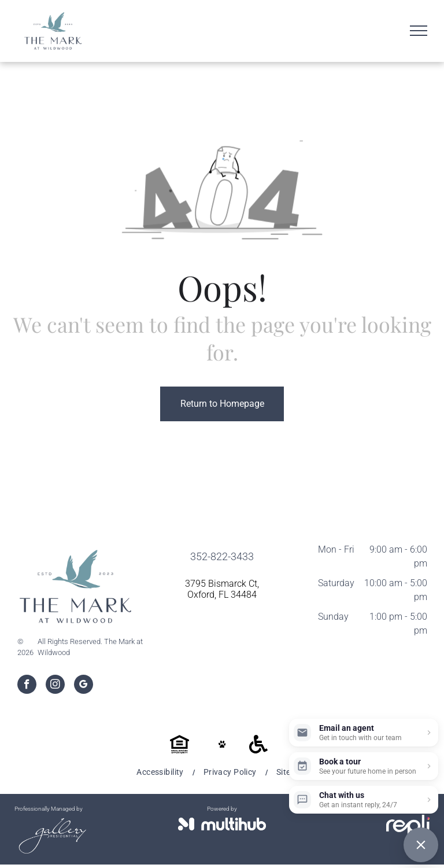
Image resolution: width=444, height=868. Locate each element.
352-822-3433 (222, 556)
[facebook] (27, 686)
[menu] (419, 31)
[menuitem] (161, 772)
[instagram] (55, 686)
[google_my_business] (84, 686)
